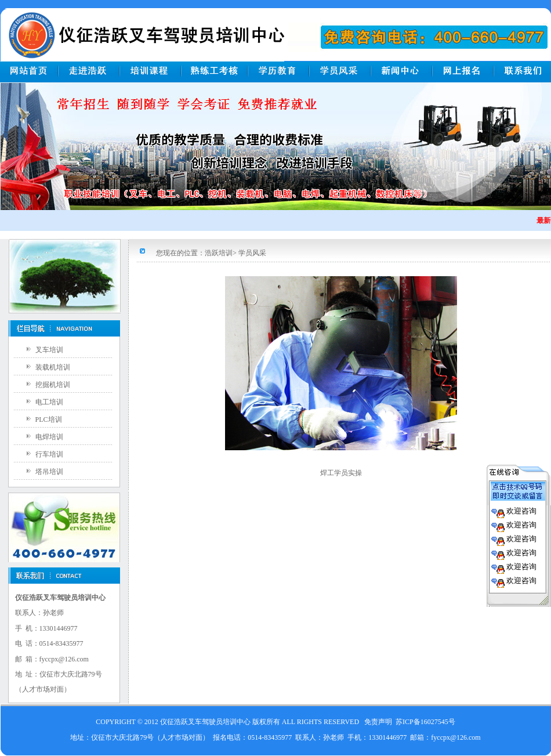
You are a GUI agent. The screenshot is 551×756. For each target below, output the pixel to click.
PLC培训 (49, 419)
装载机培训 (53, 367)
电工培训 (49, 402)
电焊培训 (49, 437)
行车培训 (49, 454)
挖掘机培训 (53, 385)
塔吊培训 (49, 472)
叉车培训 (49, 350)
